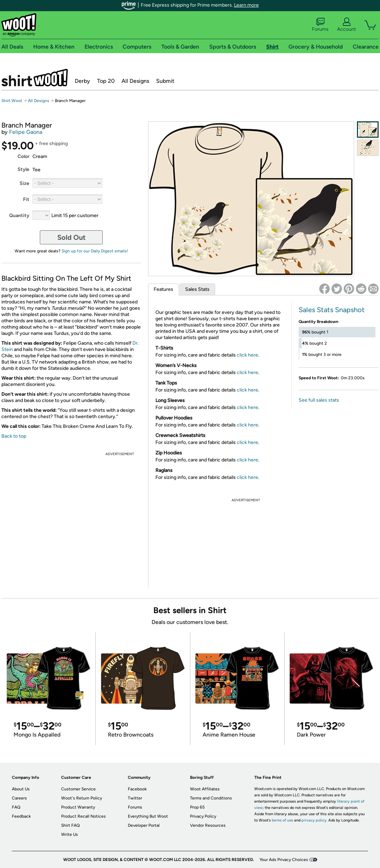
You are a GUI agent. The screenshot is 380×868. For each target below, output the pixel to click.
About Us (21, 789)
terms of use (282, 820)
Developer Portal (144, 825)
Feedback (21, 816)
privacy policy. (314, 820)
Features (163, 289)
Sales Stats (197, 289)
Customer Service (78, 789)
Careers (19, 798)
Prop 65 (197, 807)
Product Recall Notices (83, 816)
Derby (82, 81)
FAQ (16, 807)
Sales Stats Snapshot (332, 310)
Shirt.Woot (35, 78)
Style (23, 169)
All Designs (135, 81)
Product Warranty (78, 807)
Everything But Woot (148, 816)
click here (247, 355)
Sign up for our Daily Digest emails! (95, 251)
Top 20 (106, 81)
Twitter (135, 798)
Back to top (14, 436)
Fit (26, 199)
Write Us (70, 834)
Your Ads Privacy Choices (284, 860)
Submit (165, 81)
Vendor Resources (208, 825)
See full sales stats (319, 400)
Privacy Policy (203, 816)
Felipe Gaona (26, 132)
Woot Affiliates (205, 789)
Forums (320, 25)
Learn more (246, 5)
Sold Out (71, 237)
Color (23, 156)
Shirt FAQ (70, 825)
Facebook (137, 789)
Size (24, 183)
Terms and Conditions (211, 798)
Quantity (19, 216)
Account (346, 25)
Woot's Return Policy (82, 798)
